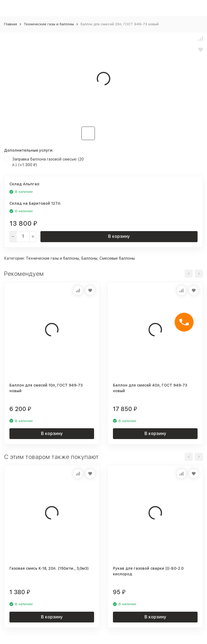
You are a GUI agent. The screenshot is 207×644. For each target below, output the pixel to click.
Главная (11, 24)
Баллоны (89, 258)
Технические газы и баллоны (49, 24)
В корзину (119, 236)
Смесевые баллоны (117, 258)
